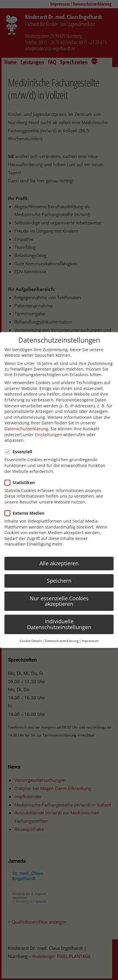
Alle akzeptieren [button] (59, 563)
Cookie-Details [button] (31, 641)
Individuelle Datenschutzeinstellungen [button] (59, 624)
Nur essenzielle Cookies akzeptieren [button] (59, 601)
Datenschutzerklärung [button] (62, 641)
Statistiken (21, 482)
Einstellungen (49, 435)
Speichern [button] (59, 581)
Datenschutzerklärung (26, 429)
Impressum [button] (90, 641)
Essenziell (20, 452)
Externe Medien (26, 513)
